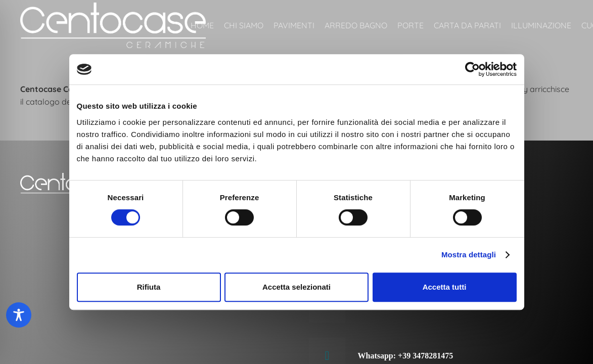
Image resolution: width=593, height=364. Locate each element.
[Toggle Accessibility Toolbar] (19, 315)
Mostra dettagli (469, 255)
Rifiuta (149, 287)
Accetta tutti (445, 287)
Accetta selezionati (296, 287)
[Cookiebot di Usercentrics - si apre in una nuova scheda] (472, 69)
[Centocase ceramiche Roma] (113, 25)
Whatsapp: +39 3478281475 (406, 356)
